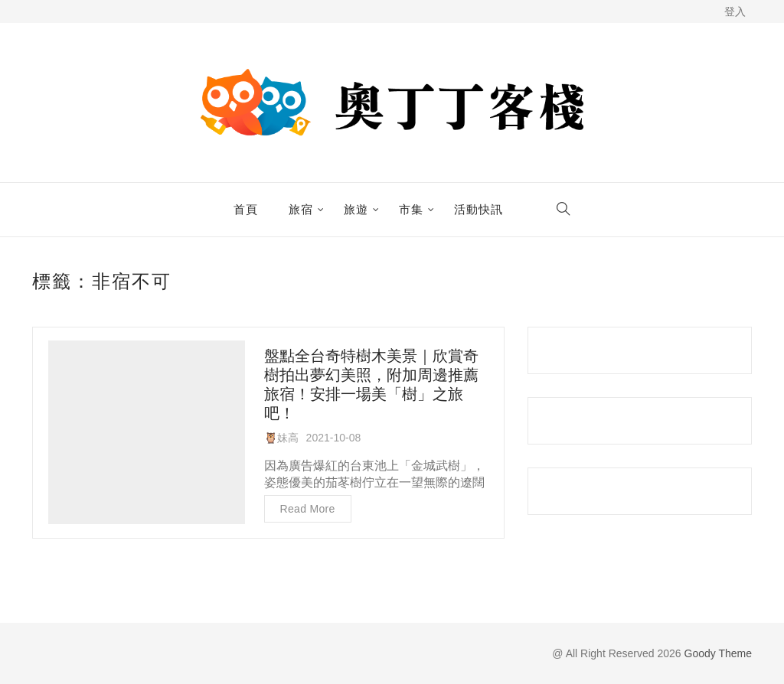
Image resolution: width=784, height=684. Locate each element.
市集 (411, 210)
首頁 (246, 210)
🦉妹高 (281, 438)
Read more (308, 509)
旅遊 (356, 210)
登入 (735, 11)
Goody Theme (717, 653)
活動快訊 (479, 210)
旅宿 (301, 210)
